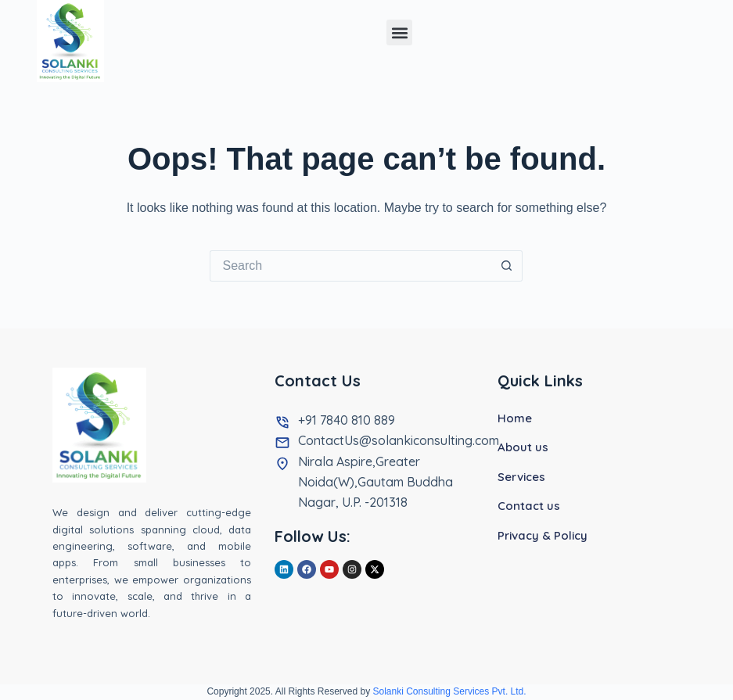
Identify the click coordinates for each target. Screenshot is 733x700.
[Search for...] (350, 266)
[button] (399, 32)
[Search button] (507, 266)
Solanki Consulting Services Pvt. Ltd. (449, 691)
